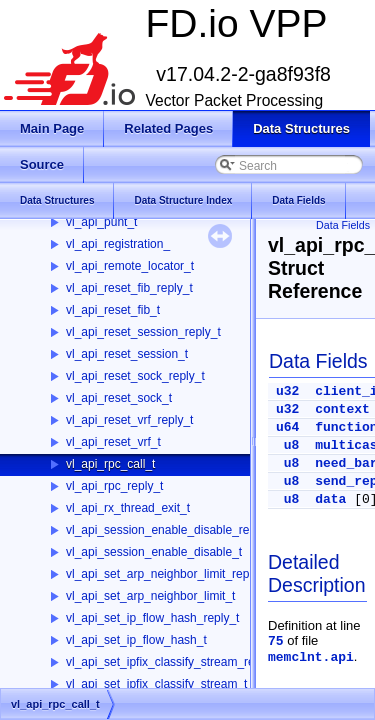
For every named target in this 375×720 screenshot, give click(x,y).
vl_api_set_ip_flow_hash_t (136, 640)
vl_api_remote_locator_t (130, 266)
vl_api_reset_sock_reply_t (135, 376)
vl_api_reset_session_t (127, 354)
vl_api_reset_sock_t (119, 398)
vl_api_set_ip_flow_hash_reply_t (152, 618)
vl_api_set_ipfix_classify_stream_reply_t (173, 662)
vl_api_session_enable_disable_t (154, 552)
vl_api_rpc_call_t (110, 464)
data (330, 499)
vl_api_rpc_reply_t (114, 486)
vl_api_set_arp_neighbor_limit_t (150, 596)
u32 (287, 391)
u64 (287, 427)
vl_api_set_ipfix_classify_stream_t (156, 684)
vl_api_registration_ (118, 244)
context (342, 409)
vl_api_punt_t (101, 222)
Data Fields (343, 225)
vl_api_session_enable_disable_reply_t (170, 530)
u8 (292, 445)
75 (276, 641)
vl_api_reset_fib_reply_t (129, 288)
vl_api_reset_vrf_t (113, 442)
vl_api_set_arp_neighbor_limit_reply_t (167, 574)
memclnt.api (311, 657)
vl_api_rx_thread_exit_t (128, 508)
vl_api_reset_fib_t (113, 310)
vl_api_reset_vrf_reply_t (129, 420)
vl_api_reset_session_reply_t (143, 332)
